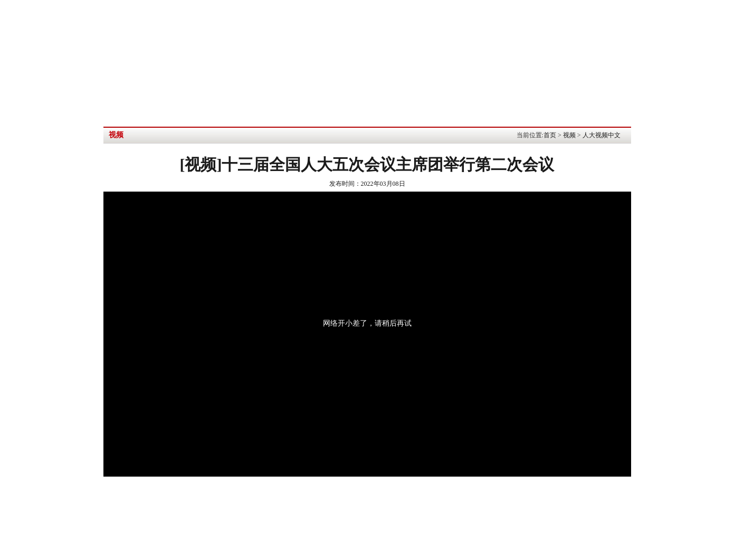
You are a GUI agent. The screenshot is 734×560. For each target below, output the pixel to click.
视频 (569, 135)
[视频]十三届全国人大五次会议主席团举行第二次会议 (367, 164)
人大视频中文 (602, 135)
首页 (550, 135)
